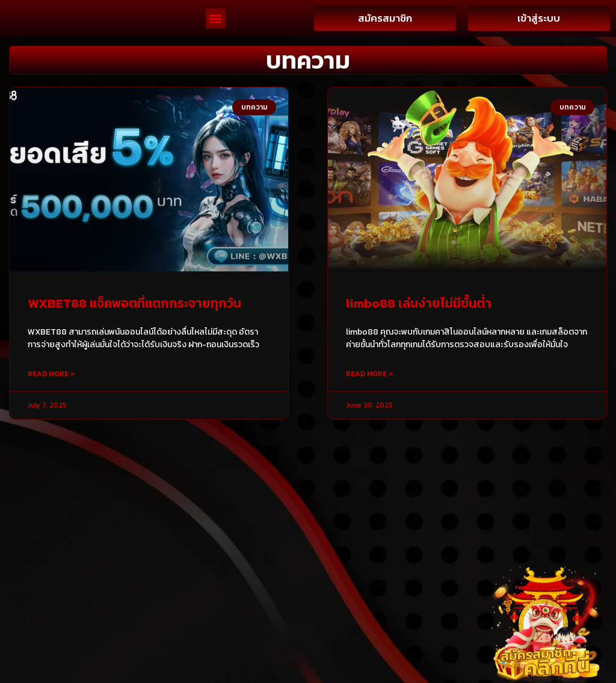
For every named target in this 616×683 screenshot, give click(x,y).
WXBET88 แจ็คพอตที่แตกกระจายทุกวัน (134, 334)
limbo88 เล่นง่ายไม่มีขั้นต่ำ (419, 334)
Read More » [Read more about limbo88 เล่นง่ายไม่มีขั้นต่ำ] (370, 404)
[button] (216, 34)
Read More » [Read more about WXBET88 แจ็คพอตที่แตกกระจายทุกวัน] (51, 404)
